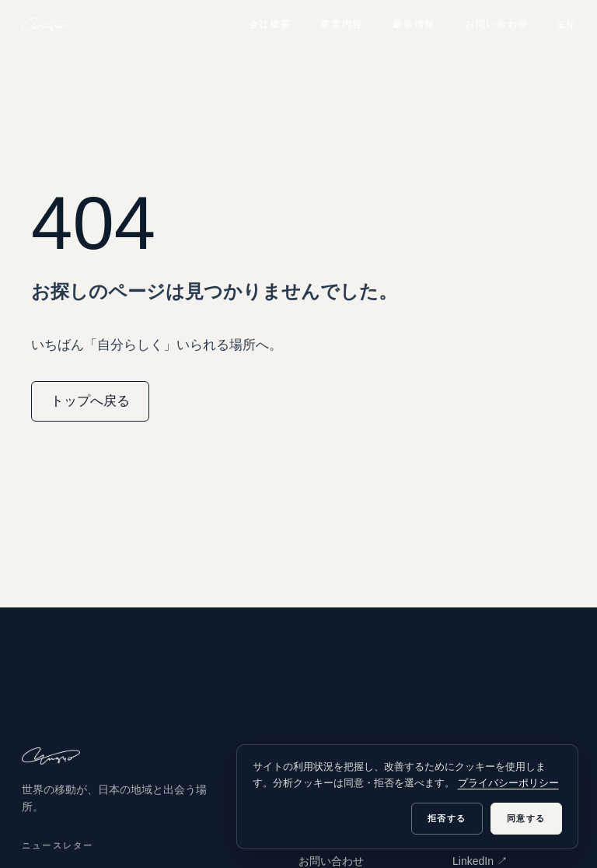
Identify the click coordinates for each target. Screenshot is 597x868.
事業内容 (342, 24)
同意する (526, 818)
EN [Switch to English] (567, 25)
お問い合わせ (497, 24)
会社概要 (270, 24)
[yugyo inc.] (45, 25)
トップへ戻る (90, 401)
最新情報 (414, 24)
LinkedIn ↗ (480, 861)
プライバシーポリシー (508, 783)
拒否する (447, 818)
